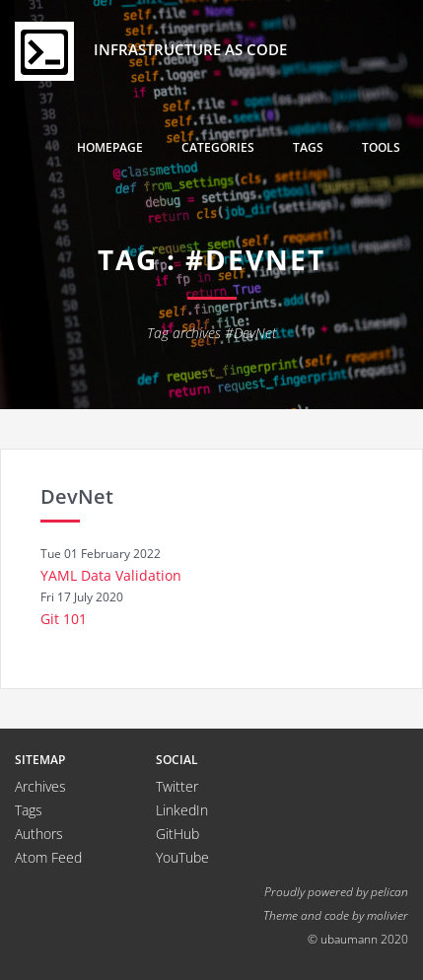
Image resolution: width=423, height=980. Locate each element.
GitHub (177, 834)
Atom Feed (48, 857)
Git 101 (64, 619)
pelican (389, 891)
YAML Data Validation (111, 575)
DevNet (77, 496)
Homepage (110, 147)
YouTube (182, 857)
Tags (308, 147)
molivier (388, 915)
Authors (39, 834)
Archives (40, 786)
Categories (218, 147)
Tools (381, 147)
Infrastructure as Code (151, 51)
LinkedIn (182, 810)
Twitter (177, 786)
